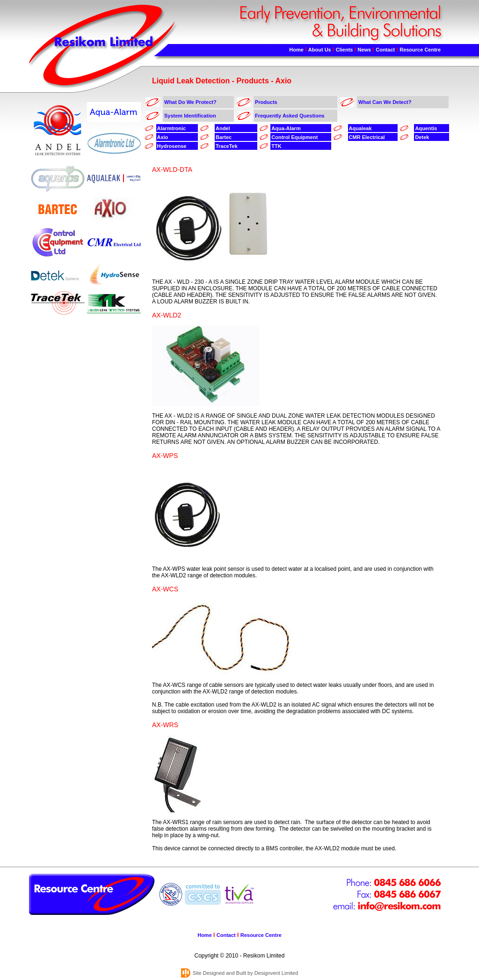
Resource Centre (420, 50)
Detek (422, 137)
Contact (385, 50)
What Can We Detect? (385, 102)
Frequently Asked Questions (290, 116)
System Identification (190, 116)
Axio (163, 137)
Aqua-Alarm (286, 128)
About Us (320, 50)
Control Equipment (294, 137)
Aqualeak (360, 128)
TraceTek (227, 146)
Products (266, 102)
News (364, 50)
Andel (223, 128)
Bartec (224, 137)
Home (296, 50)
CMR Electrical (367, 137)
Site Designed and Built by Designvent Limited (246, 973)
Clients (345, 50)
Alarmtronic (172, 128)
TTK (276, 146)
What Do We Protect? (190, 102)
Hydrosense (172, 146)
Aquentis (426, 128)
